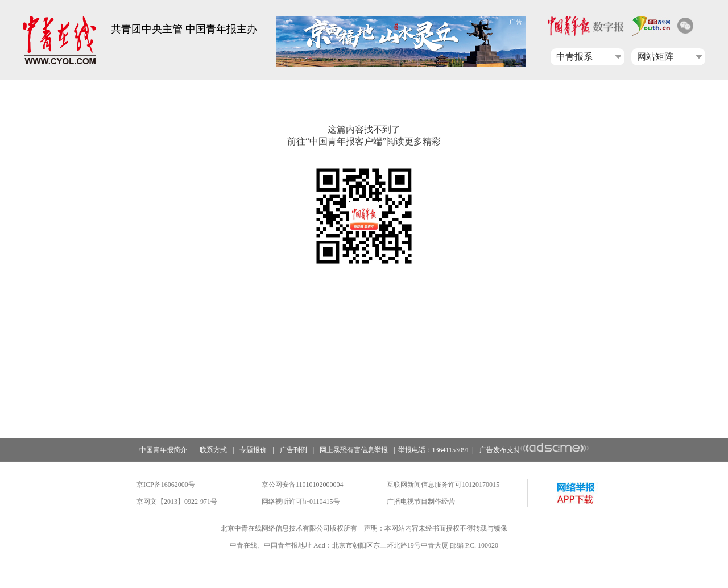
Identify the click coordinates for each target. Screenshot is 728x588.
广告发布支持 (534, 450)
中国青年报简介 (163, 450)
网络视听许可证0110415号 (301, 502)
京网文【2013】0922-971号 (177, 502)
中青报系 (574, 57)
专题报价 (253, 450)
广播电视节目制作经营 (421, 502)
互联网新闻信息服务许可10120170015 (443, 485)
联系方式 (213, 450)
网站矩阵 (655, 57)
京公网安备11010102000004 (303, 485)
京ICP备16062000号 (166, 485)
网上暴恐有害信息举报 (354, 450)
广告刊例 (293, 450)
